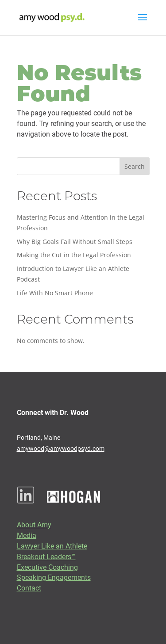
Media (27, 535)
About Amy (34, 524)
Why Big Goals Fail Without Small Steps (75, 242)
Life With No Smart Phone (55, 293)
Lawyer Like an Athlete (52, 546)
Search (135, 166)
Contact (29, 588)
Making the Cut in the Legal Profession (74, 255)
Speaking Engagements (54, 577)
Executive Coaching (47, 567)
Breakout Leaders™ (46, 556)
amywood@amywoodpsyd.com (61, 448)
